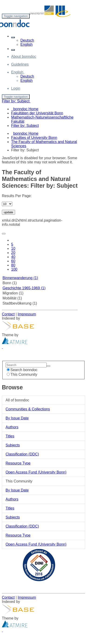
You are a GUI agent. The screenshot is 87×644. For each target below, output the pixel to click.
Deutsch (27, 40)
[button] (13, 37)
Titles (10, 436)
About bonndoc (24, 56)
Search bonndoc (22, 370)
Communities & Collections (28, 409)
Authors (12, 427)
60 (13, 261)
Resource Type (18, 463)
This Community (22, 374)
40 (13, 257)
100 (14, 269)
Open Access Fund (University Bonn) (36, 472)
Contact (8, 314)
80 (13, 265)
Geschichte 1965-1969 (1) (24, 288)
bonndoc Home (26, 133)
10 (13, 249)
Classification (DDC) (22, 454)
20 (13, 253)
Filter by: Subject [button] (16, 101)
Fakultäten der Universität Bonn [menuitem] (37, 113)
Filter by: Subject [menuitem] (25, 126)
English (26, 44)
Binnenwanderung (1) (20, 278)
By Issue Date (17, 418)
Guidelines (20, 64)
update (8, 212)
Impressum (27, 314)
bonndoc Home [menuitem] (25, 109)
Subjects (13, 445)
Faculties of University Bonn (34, 138)
